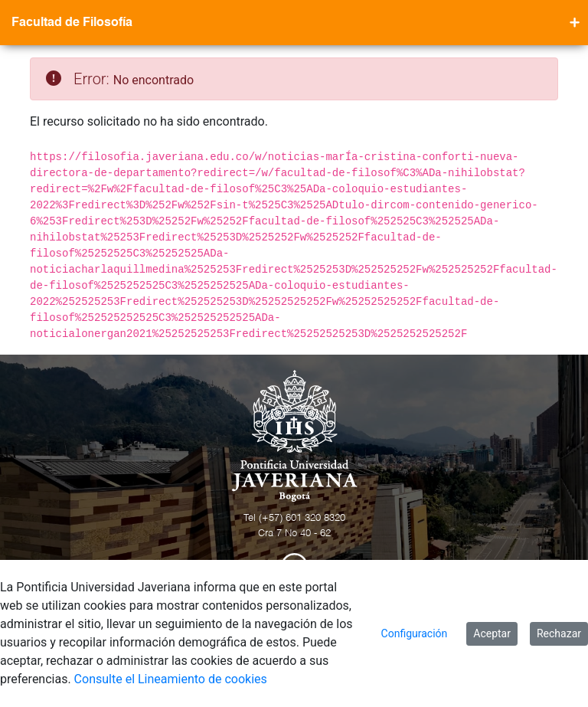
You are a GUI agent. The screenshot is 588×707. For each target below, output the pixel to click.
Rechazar (559, 633)
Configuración (415, 633)
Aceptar (492, 633)
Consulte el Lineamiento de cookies (171, 679)
